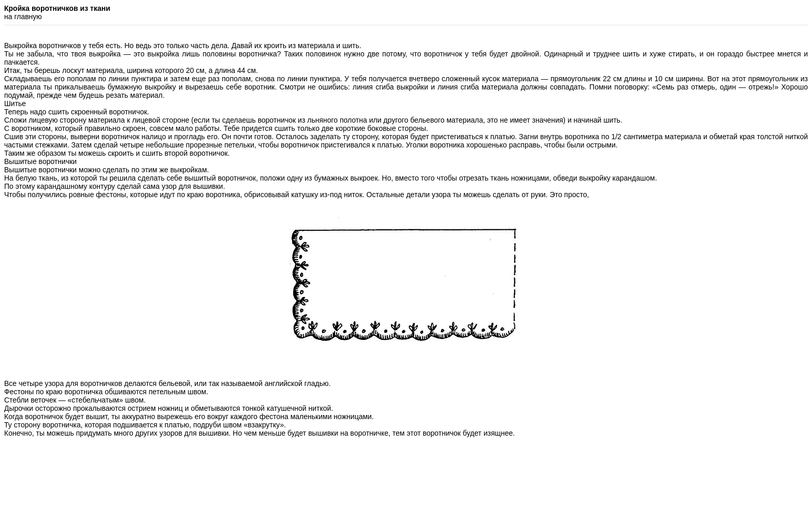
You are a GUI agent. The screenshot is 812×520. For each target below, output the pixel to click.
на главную (23, 17)
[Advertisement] (406, 493)
